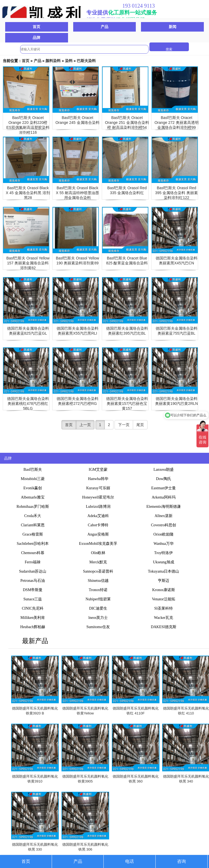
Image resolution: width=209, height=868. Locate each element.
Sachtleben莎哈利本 (33, 544)
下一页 (124, 425)
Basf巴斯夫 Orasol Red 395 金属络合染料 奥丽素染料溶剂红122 (176, 193)
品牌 (36, 38)
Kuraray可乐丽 (98, 488)
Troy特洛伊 (164, 553)
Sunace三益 (33, 599)
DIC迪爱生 (98, 608)
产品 (104, 27)
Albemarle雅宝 (33, 497)
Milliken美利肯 (33, 618)
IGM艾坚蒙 (98, 470)
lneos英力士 (98, 618)
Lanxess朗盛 (164, 470)
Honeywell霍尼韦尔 (98, 497)
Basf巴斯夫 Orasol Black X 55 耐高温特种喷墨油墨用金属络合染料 (77, 193)
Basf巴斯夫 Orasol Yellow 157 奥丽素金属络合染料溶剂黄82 (28, 263)
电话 (130, 861)
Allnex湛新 (164, 516)
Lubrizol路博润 (98, 507)
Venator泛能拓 (164, 599)
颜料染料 (53, 61)
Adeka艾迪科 (98, 516)
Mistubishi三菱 (33, 479)
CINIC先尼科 (33, 608)
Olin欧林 (98, 553)
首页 (36, 27)
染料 (69, 61)
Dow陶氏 (163, 479)
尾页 (140, 425)
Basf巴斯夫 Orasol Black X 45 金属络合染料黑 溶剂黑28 (28, 193)
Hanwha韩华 (98, 479)
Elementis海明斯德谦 (164, 507)
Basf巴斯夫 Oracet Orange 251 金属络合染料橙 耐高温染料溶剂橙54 (127, 123)
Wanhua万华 (164, 544)
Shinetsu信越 (98, 581)
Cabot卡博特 (98, 525)
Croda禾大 (33, 516)
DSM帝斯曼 (33, 590)
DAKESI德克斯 (163, 627)
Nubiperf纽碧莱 (98, 599)
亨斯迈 (164, 581)
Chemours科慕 (33, 553)
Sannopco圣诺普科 (98, 571)
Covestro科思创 (164, 525)
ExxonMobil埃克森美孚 (98, 544)
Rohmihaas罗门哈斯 (33, 507)
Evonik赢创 (33, 488)
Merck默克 (98, 562)
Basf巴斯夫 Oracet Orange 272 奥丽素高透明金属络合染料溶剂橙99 (177, 123)
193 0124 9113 (139, 6)
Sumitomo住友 (98, 627)
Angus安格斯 (98, 534)
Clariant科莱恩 (33, 525)
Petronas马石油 (33, 581)
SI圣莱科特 (164, 608)
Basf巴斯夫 (33, 470)
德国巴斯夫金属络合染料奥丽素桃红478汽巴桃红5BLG (28, 404)
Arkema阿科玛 (163, 497)
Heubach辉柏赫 (33, 627)
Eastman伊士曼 (164, 488)
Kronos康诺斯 (163, 590)
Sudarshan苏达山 (33, 571)
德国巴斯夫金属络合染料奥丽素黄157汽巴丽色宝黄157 (127, 404)
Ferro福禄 (33, 562)
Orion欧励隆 (164, 534)
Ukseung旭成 (164, 562)
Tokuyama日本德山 (164, 571)
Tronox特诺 (98, 590)
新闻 (173, 27)
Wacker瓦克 (164, 618)
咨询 (182, 861)
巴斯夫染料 (86, 61)
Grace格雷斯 (33, 534)
